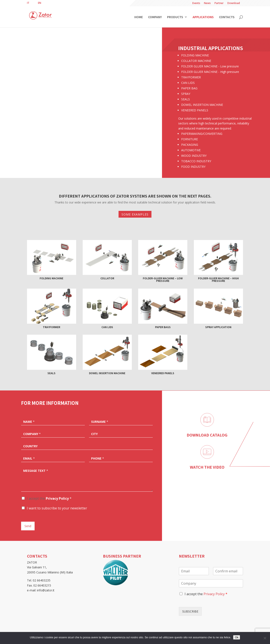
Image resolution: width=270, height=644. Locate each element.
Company (155, 17)
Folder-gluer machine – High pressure (218, 279)
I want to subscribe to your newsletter (57, 508)
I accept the (49, 498)
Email (29, 458)
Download (234, 3)
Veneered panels (163, 373)
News (207, 3)
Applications (203, 17)
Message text (36, 471)
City (94, 434)
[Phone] (121, 458)
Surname (100, 422)
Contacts (227, 17)
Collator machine (81, 113)
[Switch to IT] (28, 3)
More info (81, 151)
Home (139, 17)
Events (196, 3)
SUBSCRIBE (190, 611)
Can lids (107, 327)
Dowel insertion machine (107, 373)
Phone (98, 458)
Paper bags (163, 327)
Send (28, 526)
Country (30, 446)
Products (175, 17)
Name (29, 422)
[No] (265, 638)
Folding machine (51, 278)
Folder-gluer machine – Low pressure (163, 279)
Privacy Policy (57, 498)
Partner (219, 3)
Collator (107, 278)
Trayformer (51, 327)
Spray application (218, 327)
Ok (237, 637)
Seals (51, 373)
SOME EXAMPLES (135, 214)
